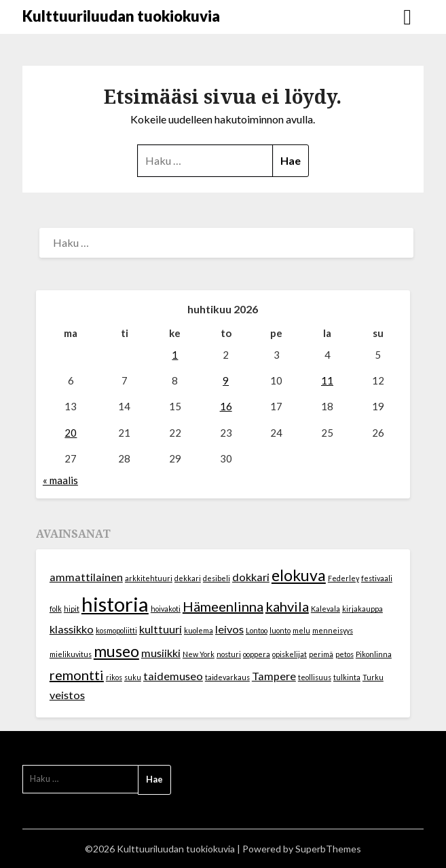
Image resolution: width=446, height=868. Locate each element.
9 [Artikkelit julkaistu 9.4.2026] (226, 380)
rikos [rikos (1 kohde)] (114, 677)
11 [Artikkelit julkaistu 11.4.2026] (327, 380)
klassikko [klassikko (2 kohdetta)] (72, 629)
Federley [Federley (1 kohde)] (343, 578)
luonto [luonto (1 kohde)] (280, 630)
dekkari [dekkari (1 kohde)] (188, 578)
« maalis (60, 480)
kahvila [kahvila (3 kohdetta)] (287, 606)
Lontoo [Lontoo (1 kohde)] (257, 630)
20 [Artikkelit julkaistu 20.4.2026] (71, 433)
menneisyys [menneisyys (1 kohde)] (333, 630)
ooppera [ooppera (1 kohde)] (257, 654)
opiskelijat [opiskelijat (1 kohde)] (290, 654)
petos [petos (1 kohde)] (345, 654)
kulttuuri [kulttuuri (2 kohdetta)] (161, 629)
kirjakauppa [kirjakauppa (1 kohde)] (363, 609)
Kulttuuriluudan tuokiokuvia (121, 16)
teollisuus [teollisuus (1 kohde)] (315, 677)
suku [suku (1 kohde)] (133, 677)
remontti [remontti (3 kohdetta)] (77, 675)
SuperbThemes (328, 849)
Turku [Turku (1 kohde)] (373, 677)
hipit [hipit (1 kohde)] (72, 609)
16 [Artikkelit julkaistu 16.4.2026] (226, 406)
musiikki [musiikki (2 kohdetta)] (161, 653)
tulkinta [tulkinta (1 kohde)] (347, 677)
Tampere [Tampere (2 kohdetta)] (274, 676)
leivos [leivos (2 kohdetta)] (229, 629)
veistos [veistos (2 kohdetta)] (67, 695)
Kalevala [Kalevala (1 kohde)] (326, 609)
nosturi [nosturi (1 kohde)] (229, 654)
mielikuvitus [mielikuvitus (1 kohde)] (71, 654)
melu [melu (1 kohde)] (301, 630)
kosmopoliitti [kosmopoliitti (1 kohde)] (116, 630)
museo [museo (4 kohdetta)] (116, 651)
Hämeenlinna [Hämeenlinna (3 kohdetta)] (223, 606)
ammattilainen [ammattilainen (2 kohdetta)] (86, 577)
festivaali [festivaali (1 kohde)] (377, 578)
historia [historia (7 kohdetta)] (115, 604)
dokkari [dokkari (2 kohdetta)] (251, 577)
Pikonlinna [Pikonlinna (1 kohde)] (374, 654)
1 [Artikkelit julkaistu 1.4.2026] (175, 355)
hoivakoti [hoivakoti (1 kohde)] (166, 609)
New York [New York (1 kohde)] (199, 654)
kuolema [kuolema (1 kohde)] (199, 630)
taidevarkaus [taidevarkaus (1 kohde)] (227, 677)
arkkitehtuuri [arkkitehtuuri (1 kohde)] (149, 578)
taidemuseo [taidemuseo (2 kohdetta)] (173, 676)
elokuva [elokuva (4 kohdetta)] (299, 575)
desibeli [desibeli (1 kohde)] (217, 578)
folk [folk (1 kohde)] (56, 609)
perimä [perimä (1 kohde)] (321, 654)
